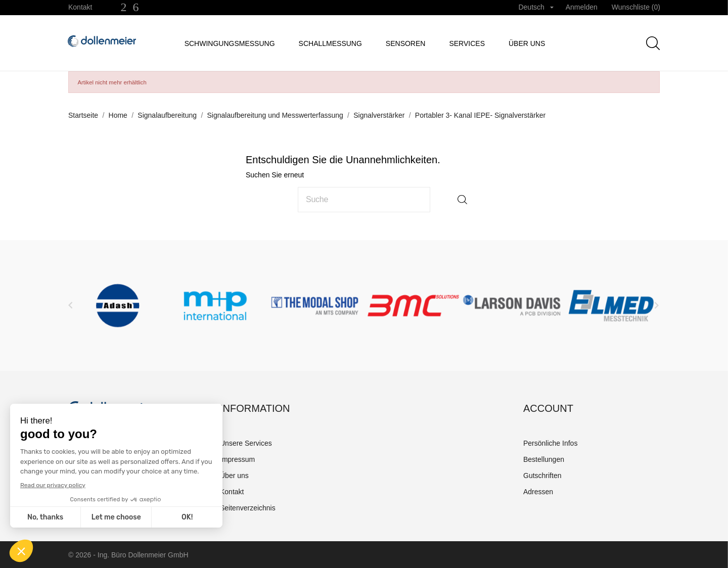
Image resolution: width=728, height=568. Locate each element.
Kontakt (80, 7)
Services (467, 43)
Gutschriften (542, 476)
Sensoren (406, 43)
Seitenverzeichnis (248, 508)
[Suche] (364, 200)
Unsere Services (246, 443)
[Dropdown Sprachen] (536, 8)
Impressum (237, 459)
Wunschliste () (636, 7)
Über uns (527, 43)
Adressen (538, 492)
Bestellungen (544, 459)
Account (548, 408)
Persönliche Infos (550, 443)
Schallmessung (330, 43)
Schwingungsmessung (230, 43)
